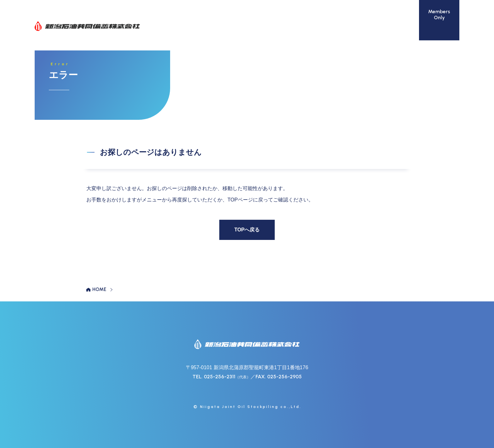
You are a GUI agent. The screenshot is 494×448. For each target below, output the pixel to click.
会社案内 (197, 26)
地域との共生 (325, 26)
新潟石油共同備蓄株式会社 (87, 26)
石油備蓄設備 (234, 26)
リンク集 (396, 26)
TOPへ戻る (247, 230)
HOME (99, 289)
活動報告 (363, 26)
